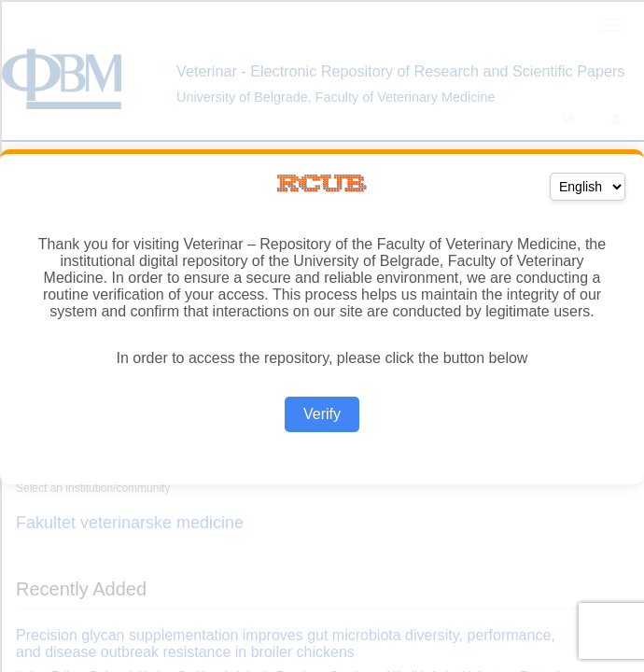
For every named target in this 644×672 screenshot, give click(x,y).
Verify (322, 414)
